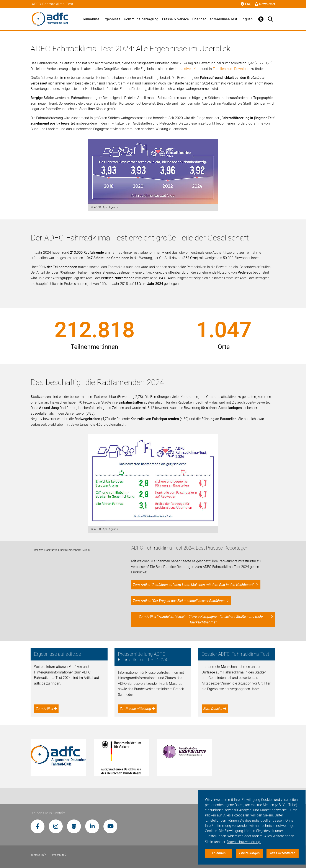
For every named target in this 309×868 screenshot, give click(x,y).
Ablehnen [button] (219, 853)
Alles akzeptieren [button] (283, 853)
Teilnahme (91, 19)
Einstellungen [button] (249, 853)
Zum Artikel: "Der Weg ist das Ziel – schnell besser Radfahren (179, 601)
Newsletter (265, 4)
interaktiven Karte (188, 69)
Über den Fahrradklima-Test (215, 19)
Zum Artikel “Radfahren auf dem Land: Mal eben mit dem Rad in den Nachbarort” (194, 585)
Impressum (38, 855)
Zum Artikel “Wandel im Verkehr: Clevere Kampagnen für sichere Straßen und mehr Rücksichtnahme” (201, 619)
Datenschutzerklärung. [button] (244, 842)
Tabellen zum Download (231, 69)
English (247, 19)
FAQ (246, 4)
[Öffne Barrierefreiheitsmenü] (261, 19)
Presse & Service (175, 19)
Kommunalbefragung (141, 19)
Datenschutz (58, 855)
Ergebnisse (111, 19)
